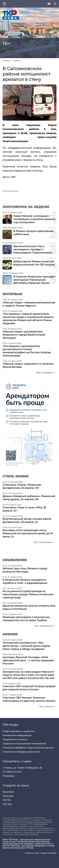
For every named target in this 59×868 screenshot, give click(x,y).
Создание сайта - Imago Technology (41, 853)
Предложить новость (15, 739)
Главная (6, 61)
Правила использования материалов (24, 744)
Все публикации (43, 542)
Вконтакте (8, 792)
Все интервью (45, 373)
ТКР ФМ (7, 804)
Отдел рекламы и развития (18, 731)
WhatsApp (8, 776)
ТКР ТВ (6, 800)
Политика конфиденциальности (21, 752)
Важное (17, 61)
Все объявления (44, 626)
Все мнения (46, 706)
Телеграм (8, 796)
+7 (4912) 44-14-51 (12, 772)
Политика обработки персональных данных (28, 748)
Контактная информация (17, 735)
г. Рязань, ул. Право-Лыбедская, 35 (22, 768)
